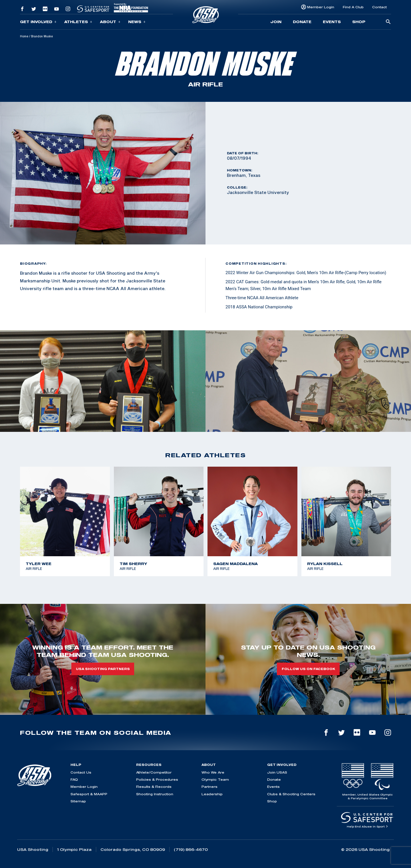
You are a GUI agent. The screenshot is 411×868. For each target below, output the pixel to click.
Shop (359, 22)
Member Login (321, 7)
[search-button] (388, 22)
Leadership (212, 794)
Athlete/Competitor (154, 772)
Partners (209, 787)
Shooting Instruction (155, 794)
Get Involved (38, 22)
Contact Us (81, 772)
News (137, 22)
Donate (302, 22)
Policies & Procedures (157, 779)
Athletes (78, 22)
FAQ (74, 779)
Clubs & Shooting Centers (291, 794)
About (110, 22)
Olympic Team (215, 779)
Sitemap (78, 801)
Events (332, 22)
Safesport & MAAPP (89, 794)
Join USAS (277, 772)
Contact (379, 7)
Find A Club (353, 7)
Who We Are (213, 772)
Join (276, 22)
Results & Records (154, 787)
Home (24, 36)
